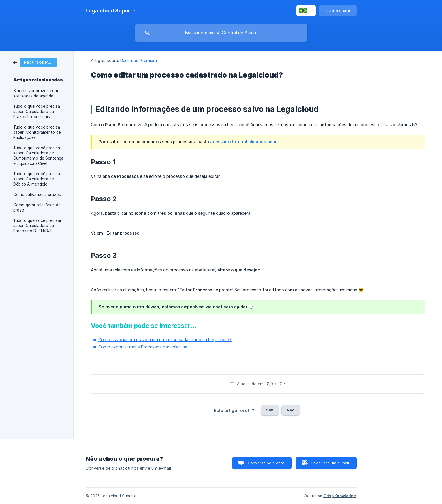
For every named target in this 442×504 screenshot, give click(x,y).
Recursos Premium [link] (139, 60)
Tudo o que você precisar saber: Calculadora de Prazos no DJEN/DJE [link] (37, 226)
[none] (111, 11)
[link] (35, 62)
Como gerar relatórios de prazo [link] (37, 207)
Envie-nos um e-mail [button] (330, 463)
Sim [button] (270, 410)
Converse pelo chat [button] (266, 463)
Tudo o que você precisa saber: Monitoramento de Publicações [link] (37, 132)
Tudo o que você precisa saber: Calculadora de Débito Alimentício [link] (37, 179)
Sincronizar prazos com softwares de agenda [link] (36, 93)
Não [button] (291, 410)
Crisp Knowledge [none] (340, 496)
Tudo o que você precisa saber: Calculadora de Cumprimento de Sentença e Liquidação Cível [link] (38, 156)
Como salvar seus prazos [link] (37, 195)
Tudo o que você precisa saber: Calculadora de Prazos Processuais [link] (37, 112)
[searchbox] (221, 33)
